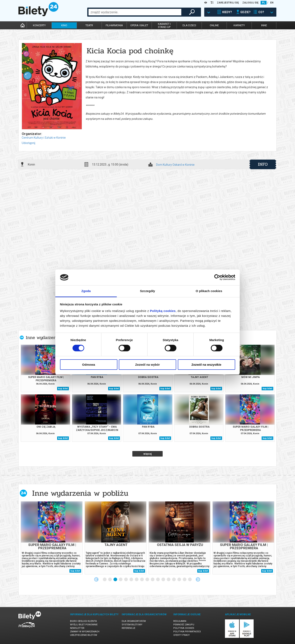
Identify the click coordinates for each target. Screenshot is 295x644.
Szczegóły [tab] (147, 291)
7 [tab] (137, 580)
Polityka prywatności (187, 632)
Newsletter (77, 628)
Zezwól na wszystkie (206, 365)
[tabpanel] (52, 538)
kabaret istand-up (164, 25)
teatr (89, 25)
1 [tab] (105, 580)
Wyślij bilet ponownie (84, 625)
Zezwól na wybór (147, 365)
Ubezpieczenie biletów (84, 635)
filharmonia (114, 25)
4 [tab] (121, 580)
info (263, 164)
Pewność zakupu (184, 625)
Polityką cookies (163, 311)
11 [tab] (158, 580)
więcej (148, 454)
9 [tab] (147, 580)
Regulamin (180, 621)
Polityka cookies (184, 628)
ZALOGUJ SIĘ (250, 3)
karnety (239, 25)
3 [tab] (116, 580)
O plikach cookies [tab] (209, 291)
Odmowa (89, 365)
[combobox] (135, 12)
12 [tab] (163, 580)
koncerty (39, 25)
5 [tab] (126, 580)
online (214, 25)
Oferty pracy (182, 635)
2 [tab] (110, 580)
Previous (96, 579)
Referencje (128, 628)
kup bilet (63, 389)
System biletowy (132, 625)
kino (64, 25)
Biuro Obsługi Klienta (83, 621)
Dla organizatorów (134, 621)
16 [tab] (185, 580)
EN (272, 3)
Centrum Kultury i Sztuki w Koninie (44, 138)
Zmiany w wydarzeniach (85, 632)
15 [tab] (179, 580)
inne (264, 25)
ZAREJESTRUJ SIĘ (228, 3)
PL (264, 3)
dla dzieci (189, 25)
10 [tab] (153, 580)
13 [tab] (169, 580)
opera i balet (139, 25)
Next (198, 579)
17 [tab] (190, 580)
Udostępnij (28, 143)
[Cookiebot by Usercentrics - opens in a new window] (217, 277)
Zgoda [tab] (86, 291)
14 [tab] (174, 580)
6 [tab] (132, 580)
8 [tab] (142, 580)
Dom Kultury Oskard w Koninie (175, 165)
